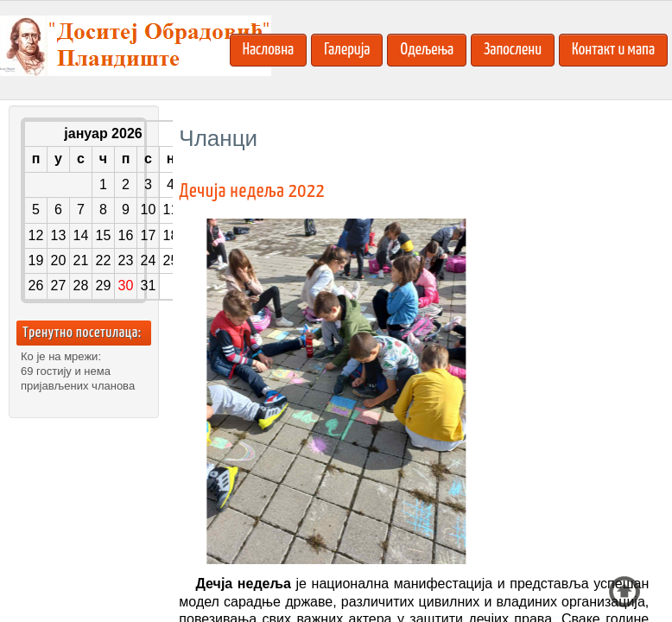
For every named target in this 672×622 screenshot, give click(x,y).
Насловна (268, 50)
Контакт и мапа (613, 50)
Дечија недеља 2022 (252, 191)
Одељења (427, 50)
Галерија (347, 50)
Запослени (513, 50)
